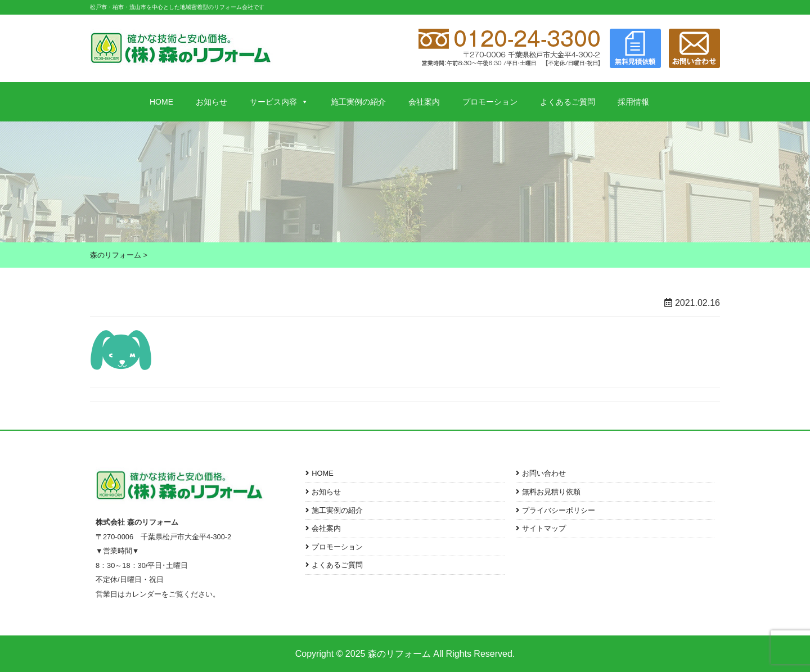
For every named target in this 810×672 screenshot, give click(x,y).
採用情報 (633, 102)
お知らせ (211, 102)
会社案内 (424, 102)
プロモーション (490, 102)
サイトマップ (544, 528)
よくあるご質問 (568, 102)
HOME (161, 102)
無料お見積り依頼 (551, 492)
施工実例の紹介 (358, 102)
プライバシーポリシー (559, 510)
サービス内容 (279, 102)
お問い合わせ (544, 473)
